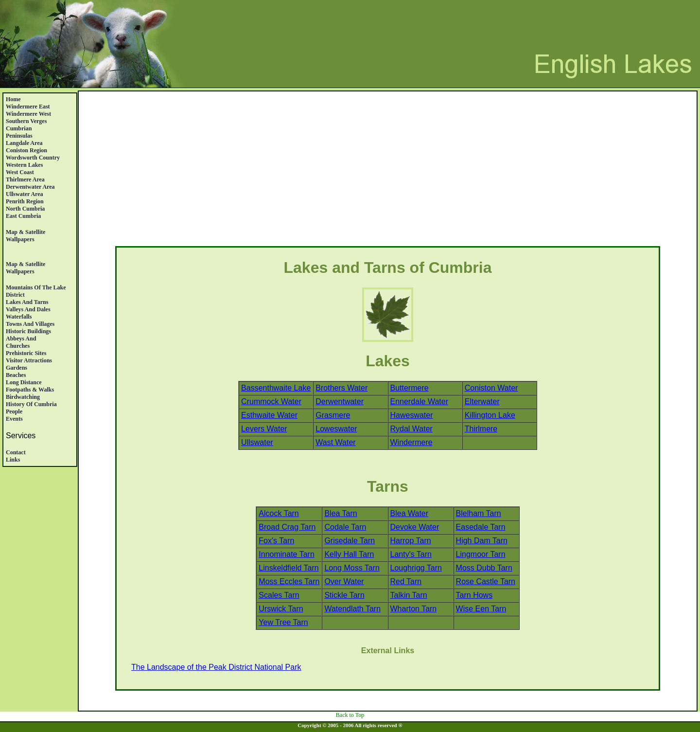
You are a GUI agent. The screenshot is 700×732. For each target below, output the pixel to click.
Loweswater (336, 429)
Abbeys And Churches (21, 342)
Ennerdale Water (419, 402)
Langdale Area (24, 143)
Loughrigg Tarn (416, 568)
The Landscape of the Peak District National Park (216, 667)
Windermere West (28, 114)
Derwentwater (340, 402)
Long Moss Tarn (352, 568)
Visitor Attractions (29, 360)
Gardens (17, 368)
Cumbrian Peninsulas (19, 132)
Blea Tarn (341, 513)
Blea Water (410, 513)
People (14, 411)
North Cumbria (25, 209)
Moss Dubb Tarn (484, 568)
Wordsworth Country (33, 158)
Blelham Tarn (479, 513)
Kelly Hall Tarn (349, 554)
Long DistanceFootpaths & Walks (30, 386)
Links (13, 460)
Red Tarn (406, 581)
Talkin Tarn (409, 595)
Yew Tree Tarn (283, 622)
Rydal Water (411, 429)
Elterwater (482, 402)
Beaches (16, 375)
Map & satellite (26, 232)
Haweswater (412, 415)
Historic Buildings (28, 331)
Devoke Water (415, 527)
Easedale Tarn (481, 527)
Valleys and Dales (28, 309)
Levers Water (264, 429)
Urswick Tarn (281, 609)
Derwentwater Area (30, 187)
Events (14, 419)
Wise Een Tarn (481, 609)
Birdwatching (23, 397)
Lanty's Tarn (411, 554)
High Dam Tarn (482, 541)
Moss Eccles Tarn (289, 581)
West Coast (20, 172)
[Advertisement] (388, 171)
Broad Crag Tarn (287, 527)
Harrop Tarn (411, 541)
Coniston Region (26, 150)
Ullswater (257, 442)
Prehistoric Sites (26, 353)
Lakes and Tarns (27, 302)
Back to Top (350, 715)
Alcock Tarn (279, 513)
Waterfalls (19, 317)
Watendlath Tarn (352, 609)
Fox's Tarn (276, 541)
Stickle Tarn (344, 595)
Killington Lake (490, 415)
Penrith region (25, 201)
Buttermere (410, 388)
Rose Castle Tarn (486, 581)
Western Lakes (24, 165)
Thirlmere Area (25, 179)
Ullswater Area (25, 194)
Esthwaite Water (269, 415)
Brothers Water (341, 388)
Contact (16, 452)
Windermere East (28, 107)
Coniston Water (491, 388)
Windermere (411, 442)
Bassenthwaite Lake (276, 388)
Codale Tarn (345, 527)
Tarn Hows (474, 595)
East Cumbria (23, 216)
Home (13, 99)
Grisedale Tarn (350, 541)
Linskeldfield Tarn (289, 568)
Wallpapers (20, 239)
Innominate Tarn (286, 554)
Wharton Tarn (414, 609)
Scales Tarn (279, 595)
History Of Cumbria (31, 404)
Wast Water (335, 442)
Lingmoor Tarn (481, 554)
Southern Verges (26, 121)
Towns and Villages (30, 324)
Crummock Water (271, 402)
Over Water (344, 581)
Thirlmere (481, 429)
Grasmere (333, 415)
